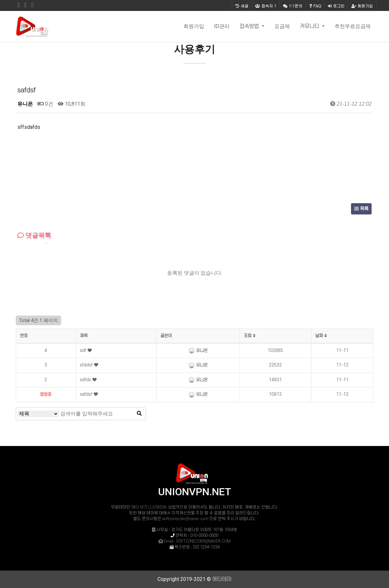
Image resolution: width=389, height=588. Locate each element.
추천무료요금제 (353, 26)
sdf (84, 351)
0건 (45, 104)
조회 (250, 336)
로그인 (336, 6)
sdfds (86, 380)
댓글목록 (34, 235)
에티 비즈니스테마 (147, 507)
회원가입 (362, 6)
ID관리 (222, 26)
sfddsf (87, 365)
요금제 (282, 26)
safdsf (87, 394)
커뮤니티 (310, 26)
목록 (361, 209)
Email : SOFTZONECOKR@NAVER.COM (197, 541)
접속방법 (250, 26)
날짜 (321, 336)
